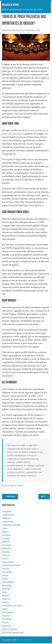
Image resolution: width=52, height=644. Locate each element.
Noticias (6, 602)
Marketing (7, 585)
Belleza (5, 532)
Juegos (5, 575)
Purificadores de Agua (12, 606)
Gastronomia (8, 562)
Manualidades (8, 582)
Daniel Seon (17, 30)
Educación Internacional (13, 632)
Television (7, 626)
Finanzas (6, 555)
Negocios (6, 599)
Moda (5, 592)
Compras (6, 538)
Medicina (6, 589)
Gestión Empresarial (11, 565)
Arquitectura (8, 522)
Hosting (6, 569)
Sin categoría (8, 612)
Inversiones (7, 572)
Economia (7, 545)
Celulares (6, 535)
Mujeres (6, 595)
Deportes (6, 542)
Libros (5, 579)
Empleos (6, 552)
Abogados (7, 511)
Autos (5, 528)
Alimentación (8, 515)
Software (6, 616)
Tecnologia (7, 619)
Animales (6, 518)
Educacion (7, 548)
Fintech (5, 622)
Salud (5, 609)
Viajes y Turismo (16, 486)
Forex (5, 558)
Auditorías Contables (12, 525)
